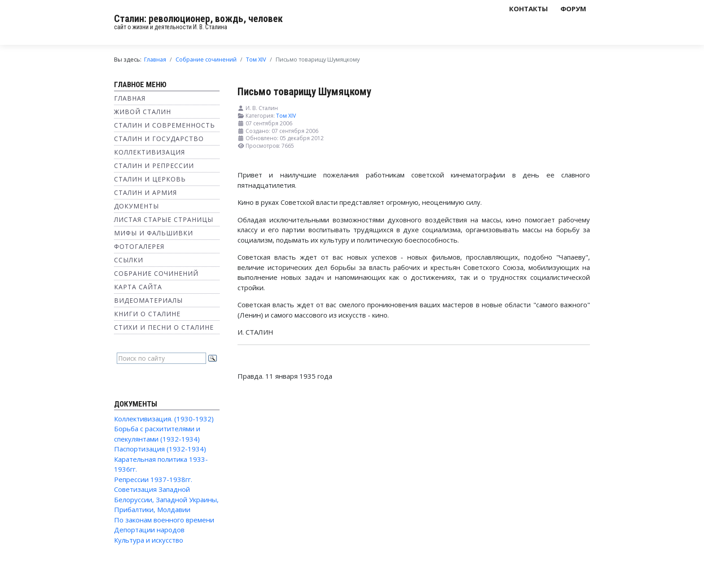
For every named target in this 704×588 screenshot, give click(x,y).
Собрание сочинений (156, 273)
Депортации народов (149, 530)
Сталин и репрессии (154, 166)
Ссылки (129, 260)
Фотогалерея (139, 246)
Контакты (528, 9)
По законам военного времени (164, 520)
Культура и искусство (149, 540)
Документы (136, 206)
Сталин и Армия (145, 192)
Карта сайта (138, 287)
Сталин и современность (165, 125)
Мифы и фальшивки (154, 233)
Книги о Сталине (147, 314)
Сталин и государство (159, 139)
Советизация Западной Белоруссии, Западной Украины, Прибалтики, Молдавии (166, 499)
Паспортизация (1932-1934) (160, 449)
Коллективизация (150, 152)
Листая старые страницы (164, 219)
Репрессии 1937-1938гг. (153, 479)
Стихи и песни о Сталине (164, 327)
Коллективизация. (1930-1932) (164, 419)
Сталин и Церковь (150, 179)
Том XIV (286, 116)
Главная (130, 98)
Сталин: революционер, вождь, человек (198, 19)
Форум (573, 9)
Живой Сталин (143, 112)
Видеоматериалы (148, 300)
